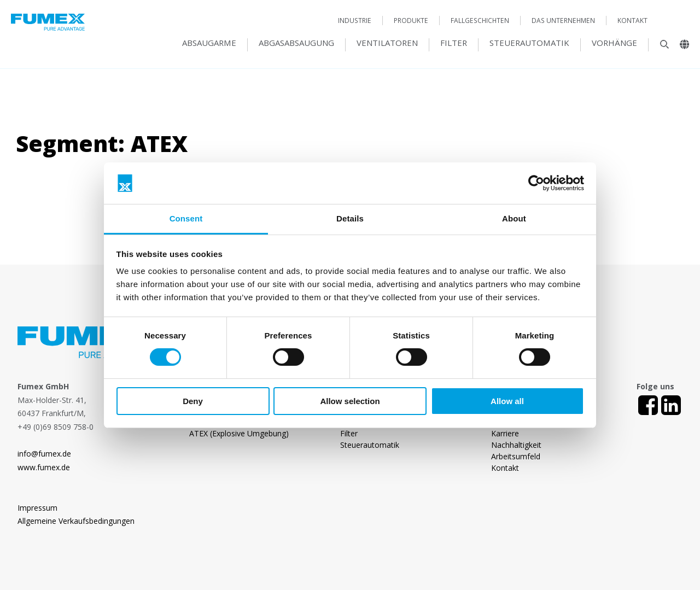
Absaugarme (209, 43)
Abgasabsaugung (296, 43)
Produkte (411, 21)
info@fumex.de (44, 454)
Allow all (507, 401)
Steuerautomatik (529, 43)
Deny (193, 401)
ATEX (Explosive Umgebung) (239, 433)
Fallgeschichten (480, 21)
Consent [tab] (186, 218)
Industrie (355, 21)
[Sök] (659, 47)
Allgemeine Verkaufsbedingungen (76, 521)
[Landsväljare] (680, 47)
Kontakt (632, 21)
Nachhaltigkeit (516, 445)
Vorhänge (614, 43)
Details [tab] (350, 218)
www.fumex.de (44, 467)
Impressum (37, 508)
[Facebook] (648, 405)
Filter (454, 43)
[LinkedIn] (671, 405)
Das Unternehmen (563, 21)
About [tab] (514, 218)
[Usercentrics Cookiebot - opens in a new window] (536, 183)
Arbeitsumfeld (516, 456)
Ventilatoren (387, 43)
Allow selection (350, 401)
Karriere (505, 433)
